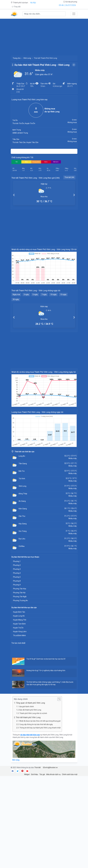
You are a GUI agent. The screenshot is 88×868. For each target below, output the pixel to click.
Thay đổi (16, 7)
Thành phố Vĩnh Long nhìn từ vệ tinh (33, 713)
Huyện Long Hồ (19, 616)
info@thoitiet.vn (50, 768)
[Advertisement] (44, 36)
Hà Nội (33, 3)
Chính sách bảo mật (70, 774)
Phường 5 (17, 577)
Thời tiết (37, 768)
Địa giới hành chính (27, 707)
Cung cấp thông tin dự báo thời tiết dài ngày (36, 724)
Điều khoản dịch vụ (53, 774)
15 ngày (63, 294)
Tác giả (42, 774)
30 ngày (16, 299)
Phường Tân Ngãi (20, 597)
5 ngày (35, 294)
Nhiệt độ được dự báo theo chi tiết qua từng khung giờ (40, 721)
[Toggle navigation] (74, 14)
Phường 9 (17, 585)
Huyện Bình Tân (19, 612)
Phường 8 (17, 581)
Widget (27, 774)
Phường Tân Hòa (20, 589)
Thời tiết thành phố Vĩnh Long (28, 717)
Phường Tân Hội (19, 593)
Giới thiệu (34, 774)
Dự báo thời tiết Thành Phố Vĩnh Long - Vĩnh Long (42, 65)
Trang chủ (17, 58)
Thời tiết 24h (69, 177)
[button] (14, 195)
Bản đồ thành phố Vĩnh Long (30, 710)
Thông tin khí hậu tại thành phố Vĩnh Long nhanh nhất (40, 728)
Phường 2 (17, 565)
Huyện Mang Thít (20, 620)
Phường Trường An (20, 601)
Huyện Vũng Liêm (20, 632)
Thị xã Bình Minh (19, 635)
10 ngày (53, 294)
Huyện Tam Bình (19, 624)
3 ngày (26, 294)
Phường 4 (17, 573)
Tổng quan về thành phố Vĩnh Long (30, 703)
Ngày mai (16, 294)
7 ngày (44, 294)
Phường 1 (17, 561)
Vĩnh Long (27, 58)
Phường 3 (17, 569)
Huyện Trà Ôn (18, 628)
